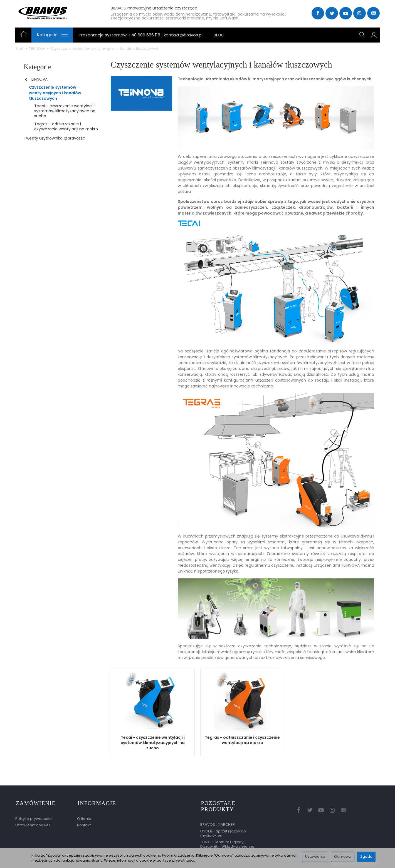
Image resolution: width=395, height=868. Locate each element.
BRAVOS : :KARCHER (218, 823)
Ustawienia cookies (33, 823)
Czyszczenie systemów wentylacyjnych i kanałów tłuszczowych (55, 93)
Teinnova (269, 162)
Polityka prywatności (34, 817)
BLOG (219, 35)
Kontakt (84, 823)
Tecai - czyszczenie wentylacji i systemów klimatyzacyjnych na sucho (153, 743)
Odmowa (343, 856)
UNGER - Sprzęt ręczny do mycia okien (223, 832)
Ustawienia (315, 856)
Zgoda (366, 856)
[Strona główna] (56, 13)
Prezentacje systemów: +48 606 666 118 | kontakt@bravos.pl (141, 35)
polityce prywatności (175, 860)
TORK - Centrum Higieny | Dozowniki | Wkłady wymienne (227, 843)
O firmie (84, 817)
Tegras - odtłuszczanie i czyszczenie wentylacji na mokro (242, 740)
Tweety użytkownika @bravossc (54, 138)
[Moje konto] (374, 35)
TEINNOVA (350, 565)
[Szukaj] (362, 35)
